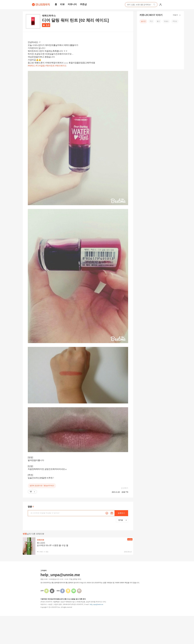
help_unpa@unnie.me (96, 604)
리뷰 (62, 4)
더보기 (177, 15)
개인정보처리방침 (53, 599)
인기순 (123, 520)
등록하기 (121, 513)
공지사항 (63, 599)
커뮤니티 (72, 4)
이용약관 (44, 599)
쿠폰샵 (83, 4)
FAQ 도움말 (71, 599)
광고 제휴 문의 (81, 599)
